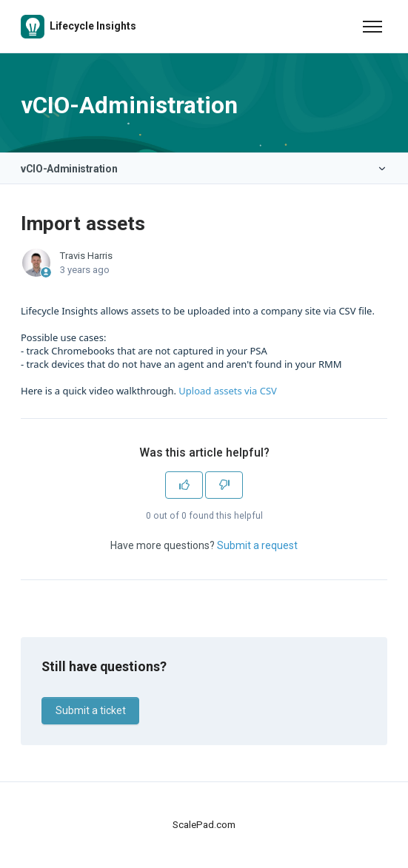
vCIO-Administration (69, 169)
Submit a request (257, 545)
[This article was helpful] (184, 485)
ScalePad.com (204, 825)
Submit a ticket (91, 710)
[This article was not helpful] (224, 485)
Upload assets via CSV (228, 391)
